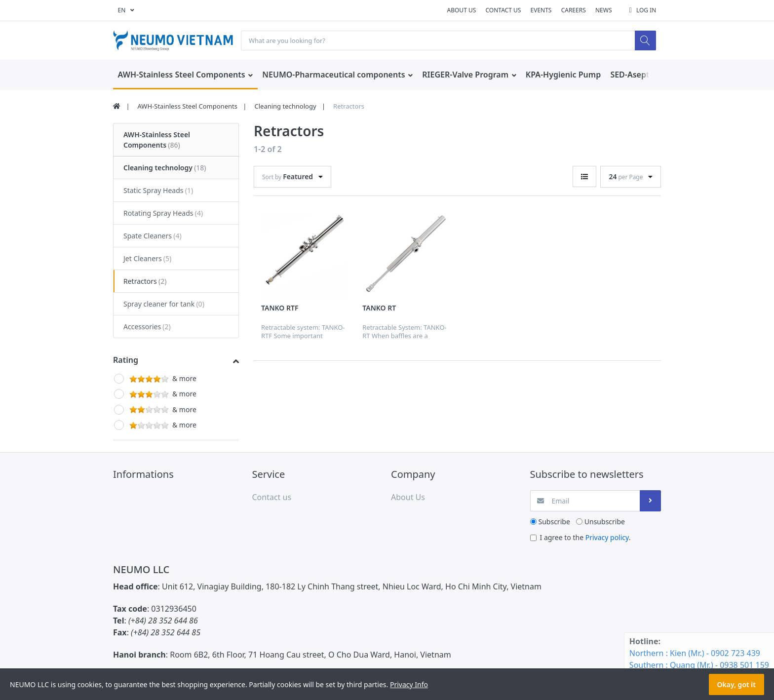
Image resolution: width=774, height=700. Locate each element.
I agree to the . (585, 538)
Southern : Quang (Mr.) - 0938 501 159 (699, 665)
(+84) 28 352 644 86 (163, 621)
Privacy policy (607, 538)
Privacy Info (409, 684)
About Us (462, 10)
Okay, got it (736, 684)
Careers (574, 10)
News (604, 10)
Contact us (503, 10)
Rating (126, 360)
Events (541, 10)
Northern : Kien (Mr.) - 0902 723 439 (695, 653)
